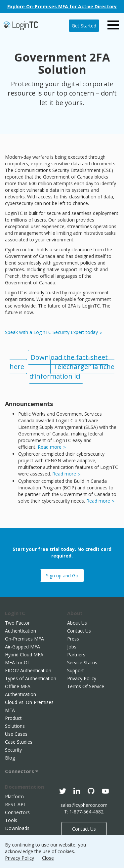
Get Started (84, 26)
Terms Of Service (86, 686)
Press (73, 639)
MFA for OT (18, 662)
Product (13, 718)
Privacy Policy (82, 678)
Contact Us (79, 631)
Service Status (82, 662)
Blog (10, 758)
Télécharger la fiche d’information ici (72, 371)
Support (76, 670)
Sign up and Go (62, 576)
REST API (15, 804)
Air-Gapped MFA (22, 647)
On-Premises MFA (24, 639)
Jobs (72, 647)
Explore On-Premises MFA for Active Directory (62, 6)
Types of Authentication (31, 678)
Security (13, 750)
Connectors (22, 771)
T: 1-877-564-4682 (84, 812)
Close (48, 858)
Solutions (15, 726)
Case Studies (19, 742)
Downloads (17, 828)
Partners (76, 655)
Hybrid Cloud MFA (24, 655)
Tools (11, 820)
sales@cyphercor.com (84, 805)
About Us (77, 623)
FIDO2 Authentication (28, 670)
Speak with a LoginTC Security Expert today (51, 332)
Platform (14, 796)
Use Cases (16, 734)
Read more (50, 447)
